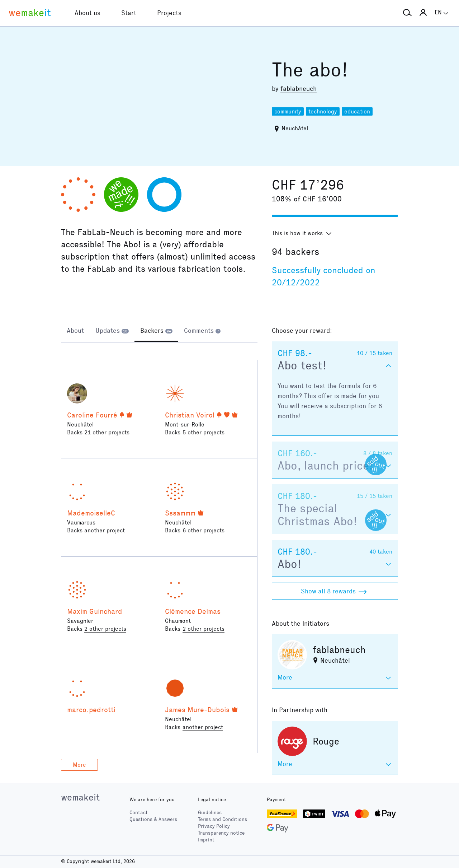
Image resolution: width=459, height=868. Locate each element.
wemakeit (80, 797)
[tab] (75, 331)
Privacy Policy (214, 826)
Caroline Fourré (92, 415)
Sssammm (180, 513)
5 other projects (204, 432)
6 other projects (204, 530)
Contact (139, 813)
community (288, 111)
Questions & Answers (153, 819)
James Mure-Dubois (197, 710)
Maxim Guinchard (95, 611)
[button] (407, 13)
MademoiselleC (91, 513)
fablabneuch (299, 89)
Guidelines (210, 813)
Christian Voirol (190, 415)
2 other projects (105, 629)
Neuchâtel (295, 128)
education (357, 111)
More (79, 765)
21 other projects (107, 432)
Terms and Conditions (223, 819)
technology (323, 111)
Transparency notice (221, 833)
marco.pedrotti (91, 710)
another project (105, 530)
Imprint (206, 840)
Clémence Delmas (193, 611)
